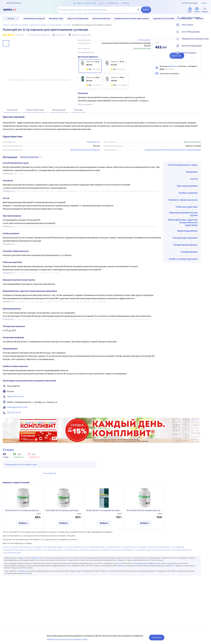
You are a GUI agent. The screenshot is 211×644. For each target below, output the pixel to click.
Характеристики (35, 148)
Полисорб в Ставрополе (161, 589)
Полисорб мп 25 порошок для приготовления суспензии (64, 549)
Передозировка (189, 290)
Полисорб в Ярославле (12, 591)
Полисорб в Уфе (178, 586)
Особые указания (188, 232)
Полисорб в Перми (72, 589)
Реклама (197, 458)
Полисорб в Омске (112, 586)
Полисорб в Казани (126, 589)
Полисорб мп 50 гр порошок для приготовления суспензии (145, 549)
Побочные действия (187, 246)
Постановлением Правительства (147, 602)
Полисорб (67, 25)
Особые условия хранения (183, 298)
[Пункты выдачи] (207, 55)
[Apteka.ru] (12, 10)
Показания (192, 211)
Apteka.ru (35, 597)
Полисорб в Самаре (143, 589)
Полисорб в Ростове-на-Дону (159, 586)
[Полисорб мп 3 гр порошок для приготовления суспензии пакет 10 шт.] (90, 82)
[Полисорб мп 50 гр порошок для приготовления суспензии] (116, 82)
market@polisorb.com (17, 446)
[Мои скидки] (207, 27)
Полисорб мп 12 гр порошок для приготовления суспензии (23, 549)
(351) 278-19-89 (14, 451)
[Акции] (190, 10)
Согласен (157, 637)
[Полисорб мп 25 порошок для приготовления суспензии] (114, 66)
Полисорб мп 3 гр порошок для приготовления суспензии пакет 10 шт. (104, 549)
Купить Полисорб (10, 586)
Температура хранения (185, 276)
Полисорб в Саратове (89, 589)
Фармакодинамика (187, 269)
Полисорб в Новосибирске (74, 586)
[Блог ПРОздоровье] (207, 34)
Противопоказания (187, 225)
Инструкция (59, 148)
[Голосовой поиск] (138, 10)
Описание (12, 148)
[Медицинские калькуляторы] (207, 41)
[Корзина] (205, 10)
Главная (6, 25)
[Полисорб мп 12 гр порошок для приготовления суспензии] (90, 66)
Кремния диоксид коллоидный (85, 188)
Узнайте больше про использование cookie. (67, 639)
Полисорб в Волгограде (108, 589)
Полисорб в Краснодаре (53, 586)
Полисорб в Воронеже (95, 586)
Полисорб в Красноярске (53, 589)
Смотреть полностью (31, 196)
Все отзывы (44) (50, 512)
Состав (194, 218)
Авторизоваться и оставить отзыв (21, 503)
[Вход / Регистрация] (207, 20)
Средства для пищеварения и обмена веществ (46, 25)
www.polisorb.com (15, 435)
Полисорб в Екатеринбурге (14, 589)
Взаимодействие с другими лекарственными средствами (183, 261)
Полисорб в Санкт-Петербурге (30, 586)
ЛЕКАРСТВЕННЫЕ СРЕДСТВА (19, 25)
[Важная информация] (207, 48)
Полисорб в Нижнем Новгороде (133, 586)
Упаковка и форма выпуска (183, 239)
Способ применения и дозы (183, 204)
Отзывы (78, 148)
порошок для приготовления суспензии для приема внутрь (173, 188)
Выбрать (23, 562)
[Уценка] (197, 10)
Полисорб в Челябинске (182, 589)
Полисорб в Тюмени (34, 589)
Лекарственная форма (185, 283)
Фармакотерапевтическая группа (183, 253)
